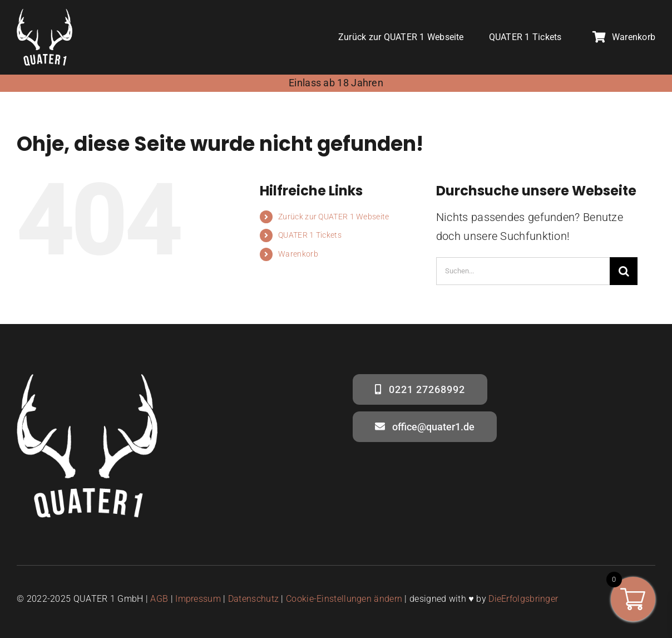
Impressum (198, 599)
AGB (159, 599)
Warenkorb (298, 254)
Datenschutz (253, 599)
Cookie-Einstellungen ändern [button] (344, 599)
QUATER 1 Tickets (310, 235)
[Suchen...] (523, 271)
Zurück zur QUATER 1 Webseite (333, 217)
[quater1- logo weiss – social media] (45, 14)
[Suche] (624, 271)
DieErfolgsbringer (523, 599)
